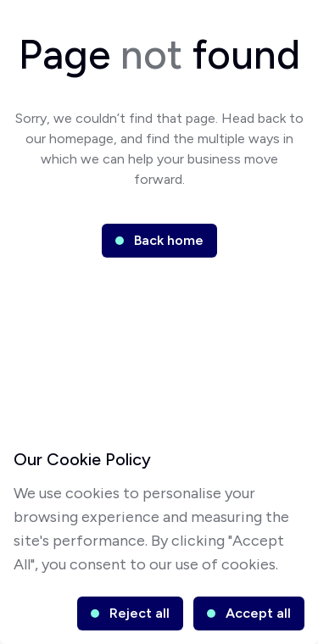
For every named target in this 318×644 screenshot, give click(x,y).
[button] (159, 241)
